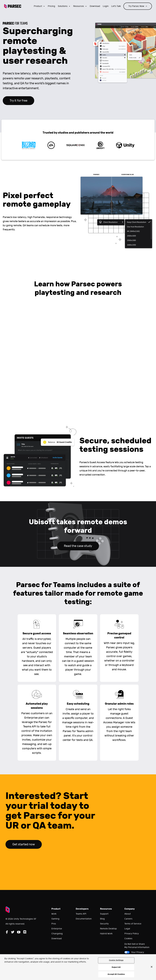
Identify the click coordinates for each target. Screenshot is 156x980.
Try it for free (18, 101)
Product (39, 6)
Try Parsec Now (138, 6)
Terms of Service (133, 924)
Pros (54, 924)
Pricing (51, 6)
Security (104, 924)
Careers (128, 919)
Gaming (55, 919)
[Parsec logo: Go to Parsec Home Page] (13, 6)
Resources (80, 6)
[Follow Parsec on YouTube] (19, 932)
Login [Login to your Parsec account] (106, 6)
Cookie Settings (116, 960)
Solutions (64, 6)
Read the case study (78, 546)
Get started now (24, 844)
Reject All (116, 967)
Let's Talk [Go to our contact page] (116, 6)
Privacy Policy (132, 934)
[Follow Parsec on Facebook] (7, 932)
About (128, 914)
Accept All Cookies (116, 974)
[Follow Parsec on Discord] (25, 932)
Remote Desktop (108, 929)
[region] (78, 967)
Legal (127, 929)
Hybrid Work (106, 934)
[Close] (152, 967)
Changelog (57, 934)
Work (54, 914)
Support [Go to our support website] (104, 914)
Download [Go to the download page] (95, 6)
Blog (102, 919)
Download (57, 939)
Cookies (128, 939)
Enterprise (57, 929)
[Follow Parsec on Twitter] (13, 932)
